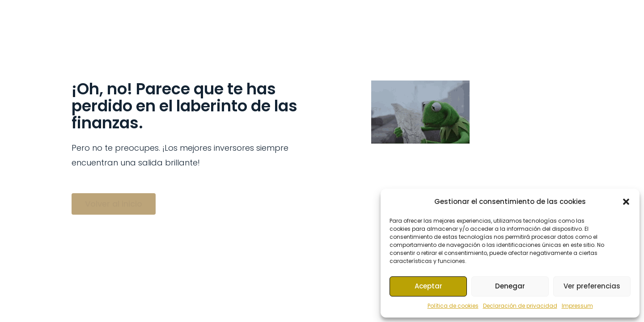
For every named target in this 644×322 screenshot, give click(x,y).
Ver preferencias (592, 286)
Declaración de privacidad (520, 306)
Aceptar (428, 286)
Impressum (577, 306)
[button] (626, 202)
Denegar (510, 286)
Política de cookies (453, 306)
